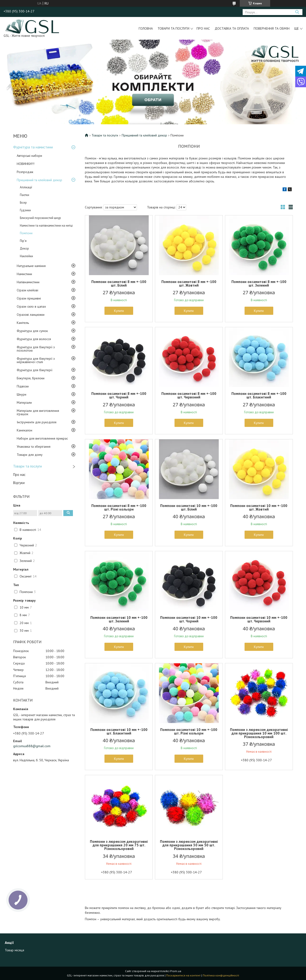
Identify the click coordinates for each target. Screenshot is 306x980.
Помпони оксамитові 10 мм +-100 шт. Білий (189, 507)
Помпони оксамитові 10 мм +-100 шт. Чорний (189, 619)
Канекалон (25, 430)
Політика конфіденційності (221, 975)
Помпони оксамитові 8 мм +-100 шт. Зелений (259, 283)
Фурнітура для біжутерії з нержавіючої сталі (36, 360)
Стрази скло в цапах (31, 306)
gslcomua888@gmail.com (32, 746)
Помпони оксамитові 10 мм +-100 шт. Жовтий (259, 507)
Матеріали (24, 403)
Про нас (203, 28)
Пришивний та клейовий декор (39, 180)
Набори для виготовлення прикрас (42, 438)
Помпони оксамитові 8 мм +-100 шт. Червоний (189, 395)
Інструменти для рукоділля (37, 422)
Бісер (23, 203)
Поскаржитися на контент (183, 975)
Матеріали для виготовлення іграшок (38, 412)
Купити (119, 311)
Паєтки (25, 195)
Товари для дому (30, 455)
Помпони (26, 233)
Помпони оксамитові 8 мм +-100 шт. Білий (119, 283)
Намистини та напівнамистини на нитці (46, 226)
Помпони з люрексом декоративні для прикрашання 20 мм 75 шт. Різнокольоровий (119, 845)
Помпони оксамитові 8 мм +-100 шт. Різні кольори (119, 507)
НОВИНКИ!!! (26, 164)
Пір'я (23, 241)
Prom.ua (176, 971)
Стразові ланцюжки (31, 315)
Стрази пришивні (29, 298)
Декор (24, 248)
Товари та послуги (173, 28)
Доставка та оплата (232, 28)
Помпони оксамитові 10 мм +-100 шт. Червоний (259, 619)
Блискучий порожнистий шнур (40, 218)
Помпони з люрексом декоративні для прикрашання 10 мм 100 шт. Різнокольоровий (259, 733)
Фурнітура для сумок (32, 331)
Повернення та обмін (272, 28)
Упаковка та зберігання (34, 446)
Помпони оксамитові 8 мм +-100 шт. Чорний (119, 395)
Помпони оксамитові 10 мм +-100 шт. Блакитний (119, 731)
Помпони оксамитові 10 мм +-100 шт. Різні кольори (189, 731)
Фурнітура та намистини (33, 147)
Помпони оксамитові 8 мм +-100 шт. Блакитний (259, 395)
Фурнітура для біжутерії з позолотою (36, 349)
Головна (146, 28)
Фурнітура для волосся (34, 339)
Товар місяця (14, 950)
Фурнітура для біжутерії (35, 370)
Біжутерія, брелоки (31, 378)
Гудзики (25, 210)
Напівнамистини (28, 282)
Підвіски (23, 386)
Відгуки (19, 483)
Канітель (23, 323)
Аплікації (26, 187)
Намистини (24, 274)
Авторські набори (29, 156)
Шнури (22, 394)
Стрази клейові (27, 290)
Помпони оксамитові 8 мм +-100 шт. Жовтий (189, 283)
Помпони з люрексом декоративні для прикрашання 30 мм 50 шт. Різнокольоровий (189, 845)
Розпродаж (25, 172)
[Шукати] (297, 12)
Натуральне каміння (31, 266)
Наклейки (26, 256)
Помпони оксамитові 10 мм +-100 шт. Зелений (119, 619)
